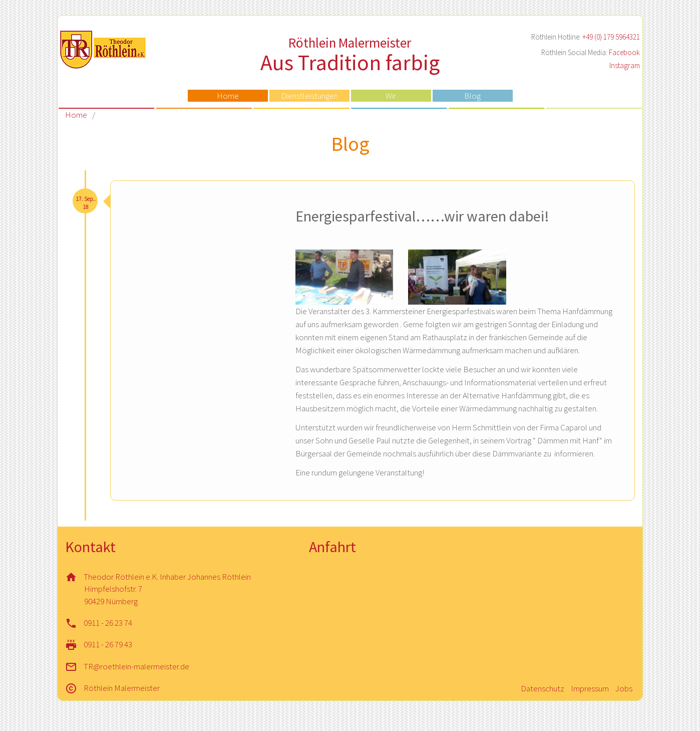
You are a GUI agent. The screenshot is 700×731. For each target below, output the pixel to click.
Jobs (624, 688)
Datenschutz (543, 688)
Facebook (624, 52)
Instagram (625, 65)
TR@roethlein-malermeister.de (136, 666)
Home (228, 96)
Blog (472, 96)
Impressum (590, 688)
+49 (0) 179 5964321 (611, 37)
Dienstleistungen (309, 96)
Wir (391, 96)
